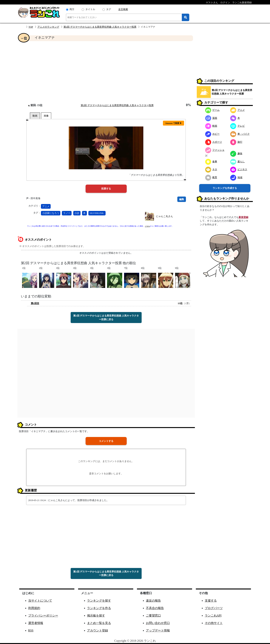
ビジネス (239, 169)
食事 (211, 162)
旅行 (236, 142)
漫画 (211, 118)
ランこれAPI (213, 616)
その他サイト (214, 623)
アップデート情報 (158, 630)
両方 (72, 9)
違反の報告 (153, 601)
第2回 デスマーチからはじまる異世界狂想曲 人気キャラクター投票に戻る (106, 318)
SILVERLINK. (97, 213)
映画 (211, 126)
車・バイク (240, 134)
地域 (236, 177)
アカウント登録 (98, 630)
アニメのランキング (48, 27)
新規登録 (243, 217)
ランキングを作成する (225, 188)
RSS (31, 630)
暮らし (237, 162)
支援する (211, 601)
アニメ (46, 206)
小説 (77, 213)
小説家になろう (51, 213)
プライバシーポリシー (43, 616)
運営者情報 (36, 623)
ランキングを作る (99, 608)
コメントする (106, 441)
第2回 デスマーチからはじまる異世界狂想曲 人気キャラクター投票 (100, 27)
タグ (109, 9)
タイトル (90, 9)
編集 (182, 199)
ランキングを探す (99, 601)
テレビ (237, 126)
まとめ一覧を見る (99, 623)
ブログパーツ (214, 608)
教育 (211, 177)
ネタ (211, 169)
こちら (147, 226)
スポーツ (214, 142)
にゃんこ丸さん (165, 216)
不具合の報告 (155, 608)
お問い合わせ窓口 (158, 623)
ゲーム (212, 110)
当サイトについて (40, 601)
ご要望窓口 (153, 616)
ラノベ (67, 213)
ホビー (212, 134)
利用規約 (34, 608)
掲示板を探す (96, 616)
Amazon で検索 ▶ (173, 123)
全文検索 (123, 9)
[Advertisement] (106, 72)
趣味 (236, 153)
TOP (31, 27)
